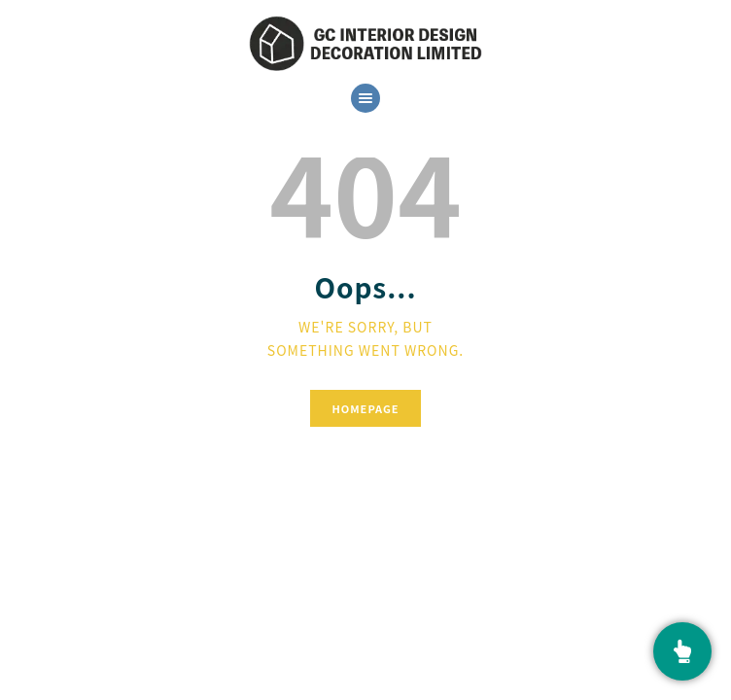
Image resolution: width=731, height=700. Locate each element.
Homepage (365, 408)
